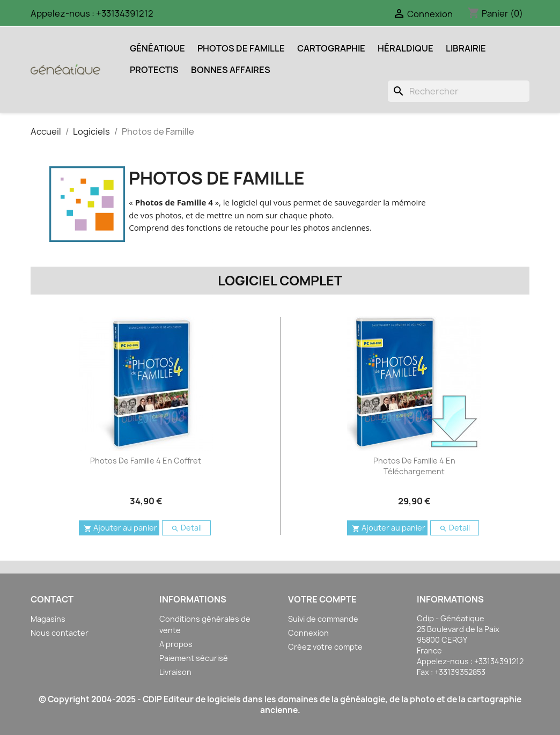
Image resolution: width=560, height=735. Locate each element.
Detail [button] (186, 528)
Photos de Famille (241, 48)
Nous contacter (60, 633)
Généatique (157, 48)
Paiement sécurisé (194, 658)
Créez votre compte (325, 647)
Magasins (48, 619)
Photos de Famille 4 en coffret (146, 461)
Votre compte (322, 599)
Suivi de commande (323, 619)
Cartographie (331, 48)
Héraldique (406, 48)
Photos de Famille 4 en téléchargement (414, 466)
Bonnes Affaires (231, 70)
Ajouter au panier (120, 528)
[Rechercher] (459, 91)
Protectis (154, 70)
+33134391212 (125, 13)
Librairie (466, 48)
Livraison (175, 672)
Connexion (308, 633)
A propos (176, 644)
